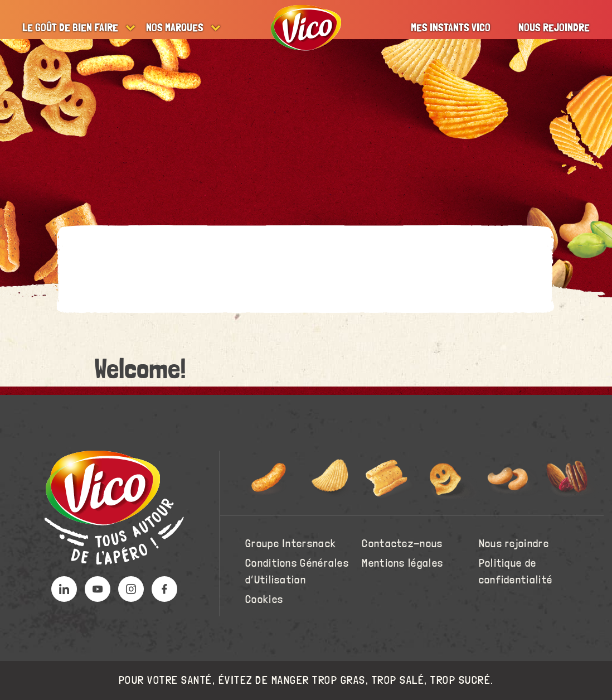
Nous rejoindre (554, 28)
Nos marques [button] (175, 28)
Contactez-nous (402, 544)
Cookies (264, 600)
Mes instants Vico (451, 28)
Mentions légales (402, 563)
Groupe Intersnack (291, 544)
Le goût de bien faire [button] (70, 28)
